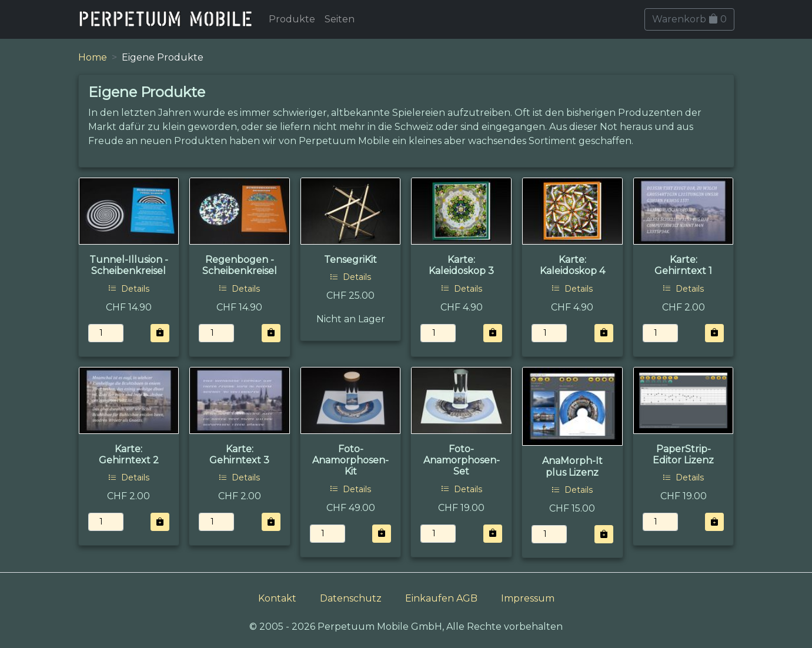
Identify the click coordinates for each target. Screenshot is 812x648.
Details (129, 289)
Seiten (340, 19)
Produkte (292, 19)
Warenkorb (689, 19)
